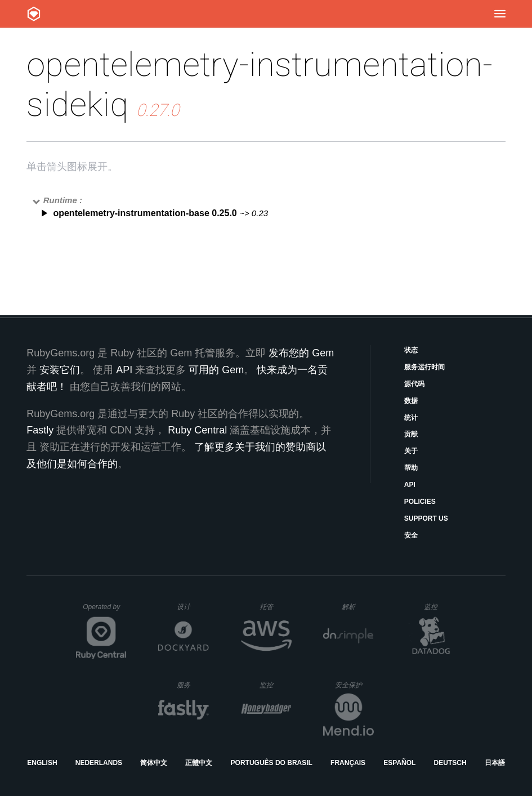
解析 (358, 607)
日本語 (495, 763)
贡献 (411, 434)
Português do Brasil (272, 763)
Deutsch (450, 763)
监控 (440, 607)
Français (348, 763)
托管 (274, 607)
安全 (411, 535)
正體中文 (199, 763)
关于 (411, 451)
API (410, 485)
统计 (411, 418)
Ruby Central (197, 430)
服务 (193, 685)
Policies (420, 502)
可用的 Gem (216, 370)
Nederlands (99, 763)
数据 (411, 401)
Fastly (40, 430)
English (42, 763)
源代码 (414, 384)
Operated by (105, 611)
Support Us (426, 518)
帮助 (411, 468)
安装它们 (60, 370)
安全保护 (354, 685)
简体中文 (154, 763)
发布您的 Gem (301, 353)
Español (399, 763)
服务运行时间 (424, 367)
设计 (193, 607)
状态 (411, 350)
